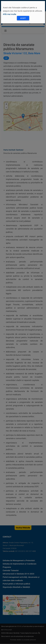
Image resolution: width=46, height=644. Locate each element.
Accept (23, 18)
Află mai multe (10, 14)
